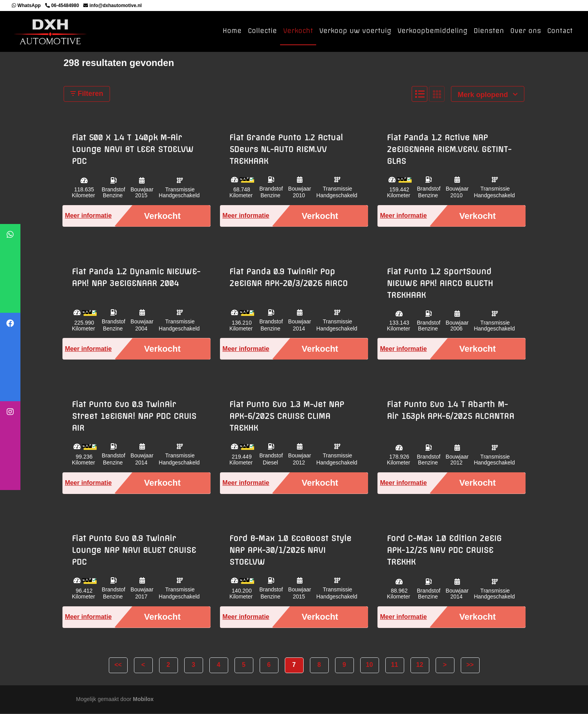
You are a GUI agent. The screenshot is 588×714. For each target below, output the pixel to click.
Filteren (87, 94)
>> (470, 665)
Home (232, 31)
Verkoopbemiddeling (432, 31)
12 (420, 665)
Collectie (262, 31)
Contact (560, 31)
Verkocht (298, 31)
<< (118, 665)
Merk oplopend (488, 95)
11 (395, 665)
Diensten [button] (489, 31)
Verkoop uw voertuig (355, 31)
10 (370, 665)
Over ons (526, 31)
